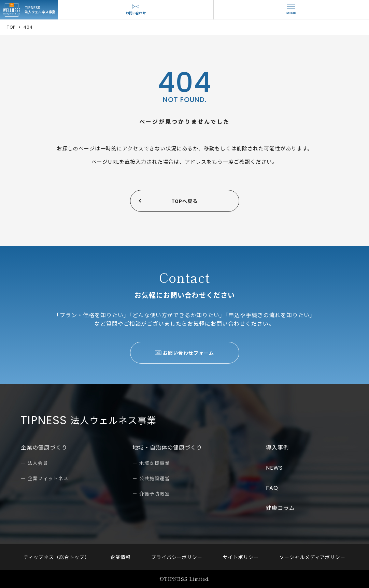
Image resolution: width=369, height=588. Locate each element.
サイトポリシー (237, 557)
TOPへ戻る (184, 201)
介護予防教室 (155, 494)
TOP (11, 27)
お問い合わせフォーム (188, 353)
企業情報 (124, 557)
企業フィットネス (48, 479)
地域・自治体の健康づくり (167, 448)
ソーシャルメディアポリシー (306, 557)
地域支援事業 (155, 463)
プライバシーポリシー (177, 557)
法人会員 (38, 463)
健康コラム (280, 508)
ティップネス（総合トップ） (63, 557)
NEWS (274, 468)
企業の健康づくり (44, 448)
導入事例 (278, 448)
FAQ (272, 488)
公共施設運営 (155, 479)
